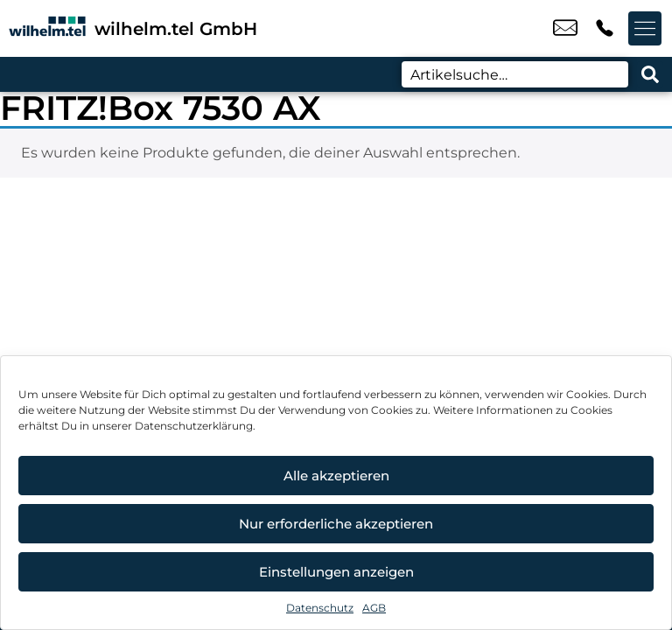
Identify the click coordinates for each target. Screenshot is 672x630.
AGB (374, 608)
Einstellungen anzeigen (336, 572)
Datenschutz (320, 608)
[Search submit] (650, 74)
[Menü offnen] (646, 29)
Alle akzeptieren (336, 476)
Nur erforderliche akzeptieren (336, 524)
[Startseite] (47, 28)
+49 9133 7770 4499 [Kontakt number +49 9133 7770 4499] (605, 29)
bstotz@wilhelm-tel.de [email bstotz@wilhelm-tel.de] (565, 29)
